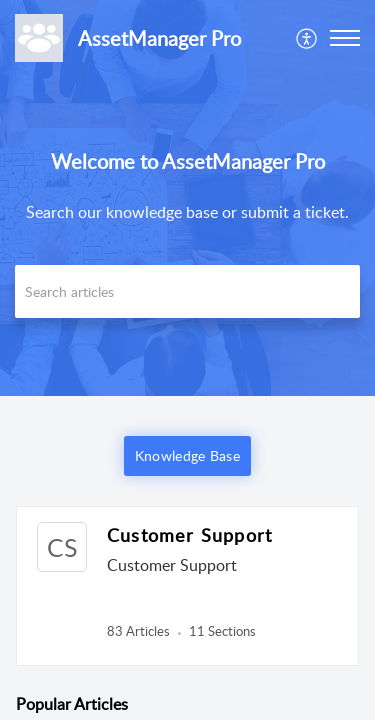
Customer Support (189, 535)
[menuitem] (307, 38)
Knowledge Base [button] (187, 455)
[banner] (187, 198)
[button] (307, 38)
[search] (187, 291)
